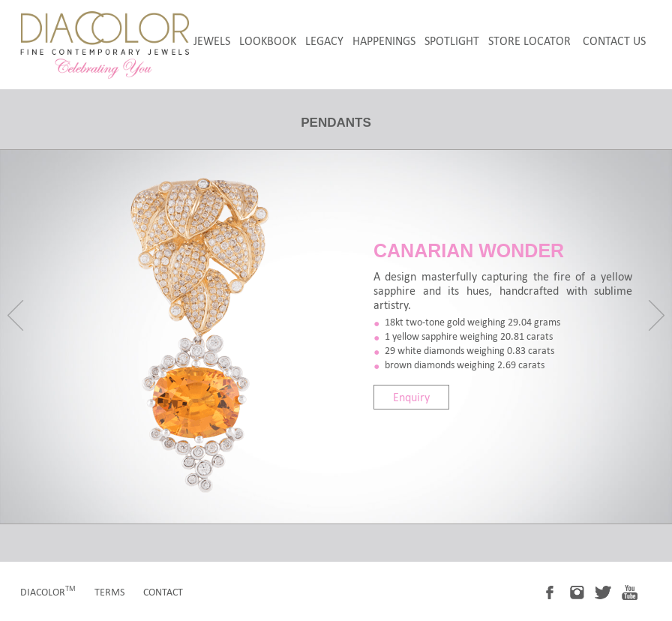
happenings (384, 41)
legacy (324, 41)
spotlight (452, 41)
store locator (529, 41)
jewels (212, 41)
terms (109, 592)
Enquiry (411, 397)
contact (163, 592)
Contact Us (614, 41)
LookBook (268, 41)
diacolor (48, 592)
